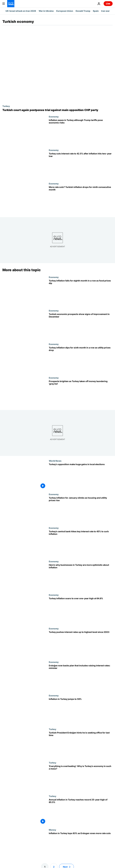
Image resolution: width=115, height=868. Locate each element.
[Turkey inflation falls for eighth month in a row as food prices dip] (81, 293)
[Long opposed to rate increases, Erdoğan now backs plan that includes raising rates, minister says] (81, 678)
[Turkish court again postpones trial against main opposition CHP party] (57, 110)
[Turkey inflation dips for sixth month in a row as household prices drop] (81, 360)
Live (108, 4)
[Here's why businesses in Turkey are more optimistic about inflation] (81, 577)
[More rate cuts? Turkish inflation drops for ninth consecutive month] (81, 199)
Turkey (6, 106)
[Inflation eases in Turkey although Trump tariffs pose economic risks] (81, 132)
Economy (54, 117)
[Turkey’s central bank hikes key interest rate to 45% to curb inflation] (81, 543)
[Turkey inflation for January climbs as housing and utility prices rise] (81, 510)
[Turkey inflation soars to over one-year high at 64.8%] (81, 610)
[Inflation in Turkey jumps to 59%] (81, 711)
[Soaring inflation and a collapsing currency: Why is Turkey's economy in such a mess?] (81, 778)
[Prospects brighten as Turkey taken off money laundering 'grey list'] (81, 393)
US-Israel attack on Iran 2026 (21, 11)
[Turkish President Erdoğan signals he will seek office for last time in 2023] (81, 744)
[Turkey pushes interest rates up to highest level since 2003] (81, 644)
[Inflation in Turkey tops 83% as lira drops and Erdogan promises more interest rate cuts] (81, 845)
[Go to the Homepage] (11, 4)
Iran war (105, 11)
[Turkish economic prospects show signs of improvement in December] (81, 326)
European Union (65, 11)
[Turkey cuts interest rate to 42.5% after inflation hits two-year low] (81, 166)
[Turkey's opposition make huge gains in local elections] (81, 476)
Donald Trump (83, 11)
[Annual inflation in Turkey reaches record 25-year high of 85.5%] (81, 812)
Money (52, 830)
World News (55, 461)
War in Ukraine (46, 11)
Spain (96, 11)
